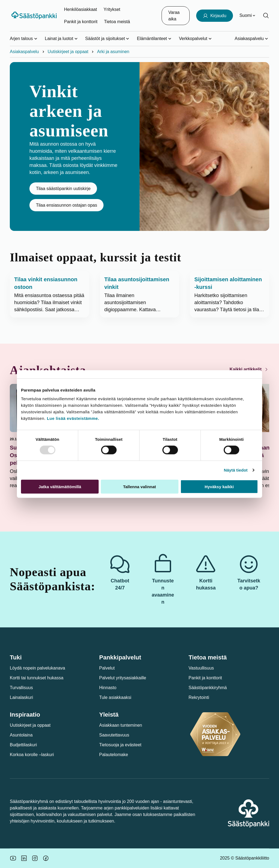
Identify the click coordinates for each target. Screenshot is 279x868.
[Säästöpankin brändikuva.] (13, 858)
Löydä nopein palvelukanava (37, 668)
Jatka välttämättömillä (60, 486)
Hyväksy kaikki (219, 486)
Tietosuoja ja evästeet (120, 745)
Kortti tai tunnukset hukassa (37, 678)
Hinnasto (108, 688)
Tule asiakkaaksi (115, 697)
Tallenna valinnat (140, 486)
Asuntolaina (21, 735)
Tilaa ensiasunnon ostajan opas (66, 205)
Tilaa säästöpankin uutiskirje (63, 189)
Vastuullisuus (201, 668)
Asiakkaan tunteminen (121, 725)
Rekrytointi (199, 697)
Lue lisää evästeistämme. (73, 418)
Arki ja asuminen (113, 52)
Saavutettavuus (114, 735)
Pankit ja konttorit (81, 22)
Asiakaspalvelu (24, 52)
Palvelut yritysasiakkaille (123, 678)
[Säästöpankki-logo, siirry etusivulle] (35, 16)
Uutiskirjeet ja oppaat (68, 52)
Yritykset (112, 9)
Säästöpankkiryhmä (208, 688)
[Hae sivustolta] (266, 16)
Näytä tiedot (236, 470)
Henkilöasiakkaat (81, 9)
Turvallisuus (21, 688)
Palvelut (107, 668)
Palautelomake (114, 755)
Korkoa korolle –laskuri (32, 755)
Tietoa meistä (117, 22)
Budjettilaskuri (23, 745)
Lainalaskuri (21, 697)
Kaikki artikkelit (249, 369)
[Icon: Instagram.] (35, 858)
